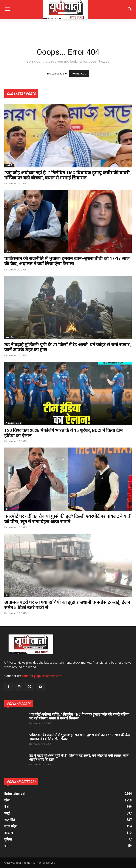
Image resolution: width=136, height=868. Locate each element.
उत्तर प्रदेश (10, 337)
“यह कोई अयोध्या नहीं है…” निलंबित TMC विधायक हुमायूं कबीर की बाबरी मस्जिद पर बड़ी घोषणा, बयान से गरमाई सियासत (67, 175)
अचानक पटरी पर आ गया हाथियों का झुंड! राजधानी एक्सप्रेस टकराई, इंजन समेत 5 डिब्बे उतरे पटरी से (67, 605)
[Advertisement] (39, 32)
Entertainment (13, 423)
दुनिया (8, 251)
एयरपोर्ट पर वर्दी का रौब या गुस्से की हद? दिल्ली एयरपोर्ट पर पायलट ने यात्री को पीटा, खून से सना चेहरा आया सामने (68, 519)
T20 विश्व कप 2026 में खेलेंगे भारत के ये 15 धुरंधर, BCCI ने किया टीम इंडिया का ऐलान (63, 433)
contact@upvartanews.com (42, 676)
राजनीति (9, 165)
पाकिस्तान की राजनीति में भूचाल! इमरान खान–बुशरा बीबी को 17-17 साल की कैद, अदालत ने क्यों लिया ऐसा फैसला (67, 261)
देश (7, 509)
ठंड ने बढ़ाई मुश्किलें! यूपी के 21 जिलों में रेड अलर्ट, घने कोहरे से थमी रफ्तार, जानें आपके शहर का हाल (68, 347)
